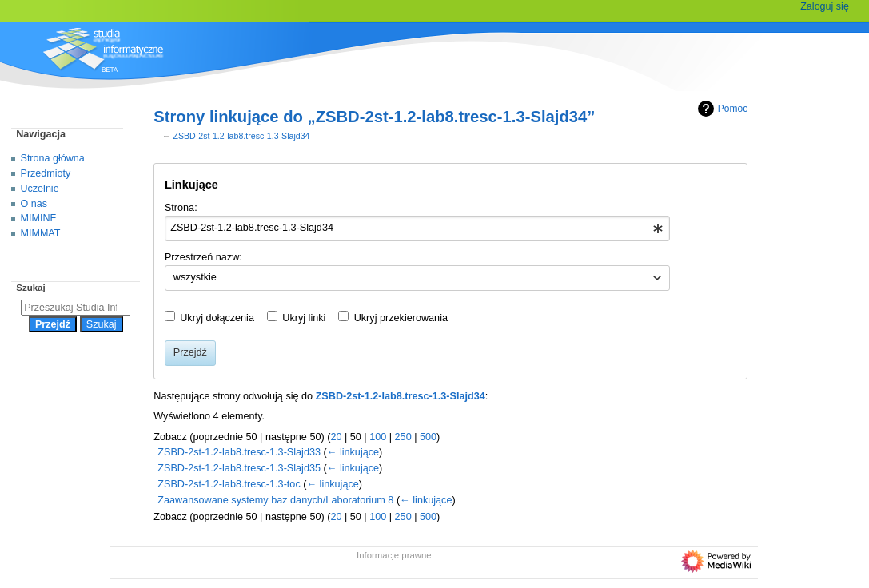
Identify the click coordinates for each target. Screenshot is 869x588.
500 (428, 437)
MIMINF (39, 218)
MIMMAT (41, 233)
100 (378, 437)
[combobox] (418, 228)
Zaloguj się (825, 6)
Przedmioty (46, 173)
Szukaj (30, 288)
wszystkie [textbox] (195, 277)
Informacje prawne (394, 555)
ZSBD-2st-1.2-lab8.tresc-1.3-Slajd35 (239, 468)
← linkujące (353, 452)
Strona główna (53, 158)
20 (336, 437)
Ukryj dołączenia (217, 318)
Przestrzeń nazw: (203, 257)
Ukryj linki (304, 318)
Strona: (181, 208)
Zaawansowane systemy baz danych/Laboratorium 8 (275, 500)
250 (403, 437)
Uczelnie (40, 189)
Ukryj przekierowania (401, 318)
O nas (34, 204)
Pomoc (721, 109)
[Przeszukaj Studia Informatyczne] (76, 308)
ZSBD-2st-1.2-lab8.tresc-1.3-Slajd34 (241, 136)
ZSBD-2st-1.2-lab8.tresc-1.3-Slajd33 (239, 452)
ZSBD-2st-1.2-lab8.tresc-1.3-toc (229, 484)
